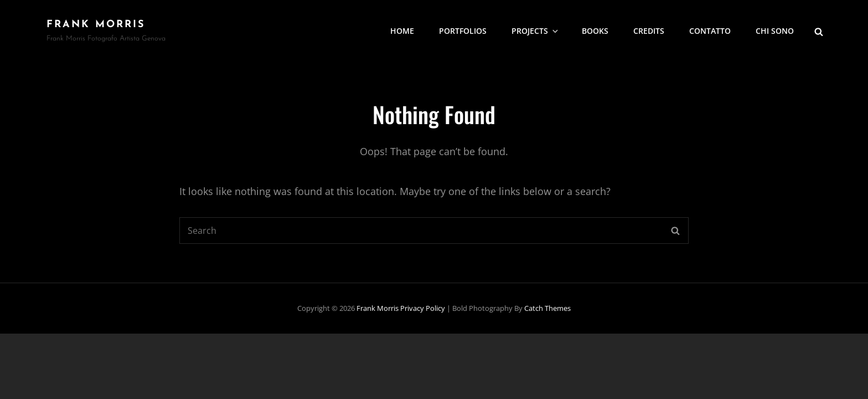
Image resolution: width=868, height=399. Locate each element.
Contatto (710, 31)
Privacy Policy (423, 308)
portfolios (463, 31)
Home (402, 31)
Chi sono (775, 31)
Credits (649, 31)
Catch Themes (547, 308)
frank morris (96, 25)
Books (595, 31)
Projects (536, 31)
